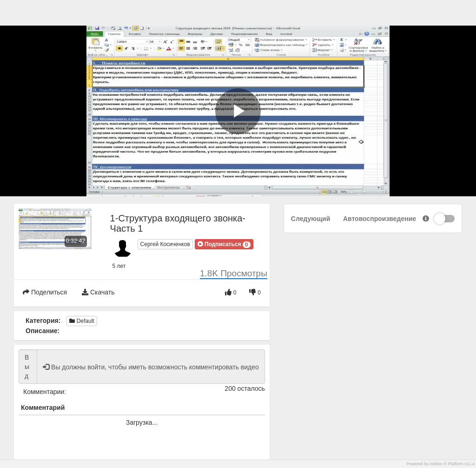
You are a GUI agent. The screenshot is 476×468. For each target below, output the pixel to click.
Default (82, 321)
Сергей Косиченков (165, 244)
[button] (224, 244)
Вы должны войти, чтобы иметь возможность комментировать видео (28, 367)
